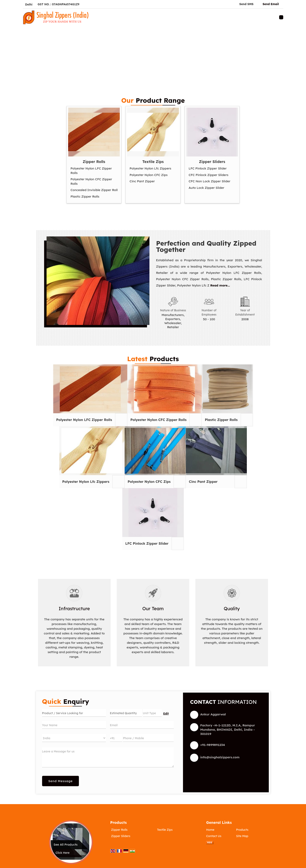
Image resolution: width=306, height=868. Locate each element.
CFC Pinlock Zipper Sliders (209, 175)
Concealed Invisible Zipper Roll (94, 190)
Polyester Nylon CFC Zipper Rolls (91, 181)
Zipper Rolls (94, 162)
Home (210, 830)
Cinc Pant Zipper (142, 181)
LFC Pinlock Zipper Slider (208, 168)
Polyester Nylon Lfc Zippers (150, 168)
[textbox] (152, 713)
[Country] (74, 738)
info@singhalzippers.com (220, 757)
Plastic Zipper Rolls (85, 196)
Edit (166, 713)
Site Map (242, 836)
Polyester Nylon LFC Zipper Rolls (91, 171)
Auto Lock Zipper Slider (206, 188)
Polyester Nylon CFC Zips (149, 175)
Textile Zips (153, 162)
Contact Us (214, 836)
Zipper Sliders (212, 162)
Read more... (220, 285)
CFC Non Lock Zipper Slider (210, 181)
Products (118, 823)
